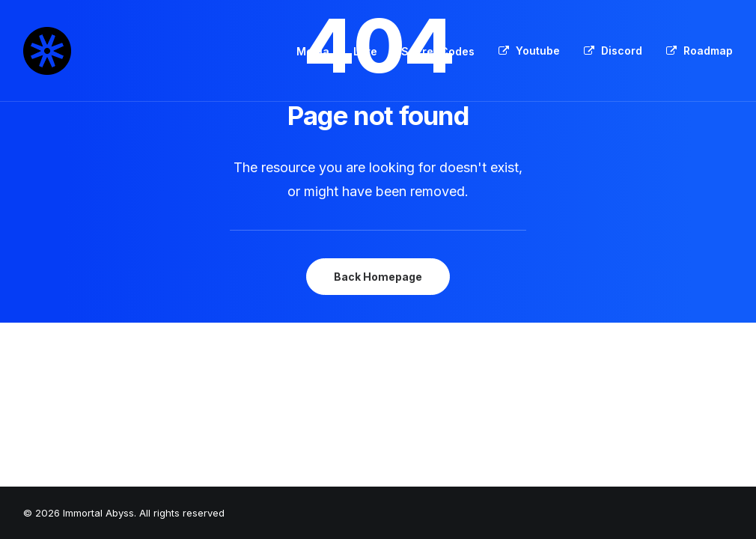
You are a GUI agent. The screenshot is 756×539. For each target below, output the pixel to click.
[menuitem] (318, 52)
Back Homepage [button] (378, 277)
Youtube (538, 51)
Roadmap (708, 51)
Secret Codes (438, 51)
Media (313, 51)
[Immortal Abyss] (47, 51)
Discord (622, 51)
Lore (365, 51)
